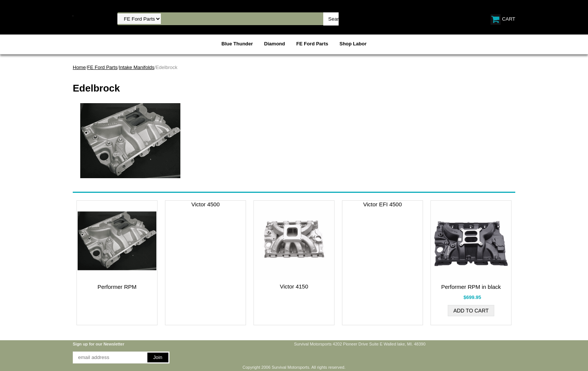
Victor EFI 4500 (382, 204)
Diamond (274, 44)
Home (79, 67)
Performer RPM (117, 287)
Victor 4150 (294, 286)
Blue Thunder (237, 44)
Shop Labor (353, 44)
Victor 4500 (205, 204)
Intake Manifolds (137, 67)
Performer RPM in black (471, 287)
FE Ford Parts (312, 44)
